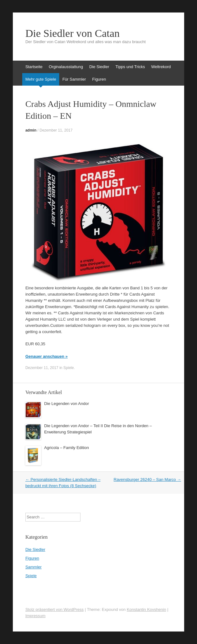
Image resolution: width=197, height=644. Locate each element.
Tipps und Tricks (130, 67)
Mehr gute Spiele (41, 79)
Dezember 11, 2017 (56, 130)
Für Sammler (74, 79)
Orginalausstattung (66, 67)
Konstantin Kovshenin (147, 609)
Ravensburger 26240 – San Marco (147, 479)
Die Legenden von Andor (67, 404)
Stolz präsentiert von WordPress (54, 609)
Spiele (68, 368)
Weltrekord (161, 67)
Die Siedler (99, 67)
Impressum (35, 616)
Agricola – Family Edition (67, 448)
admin (31, 130)
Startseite (34, 67)
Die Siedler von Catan (73, 33)
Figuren (99, 79)
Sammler (34, 567)
